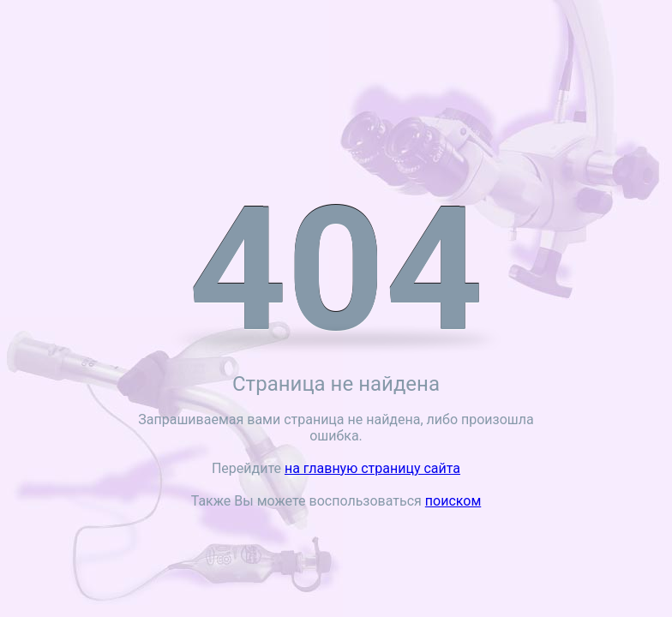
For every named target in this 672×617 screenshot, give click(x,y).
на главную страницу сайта (372, 468)
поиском (453, 501)
